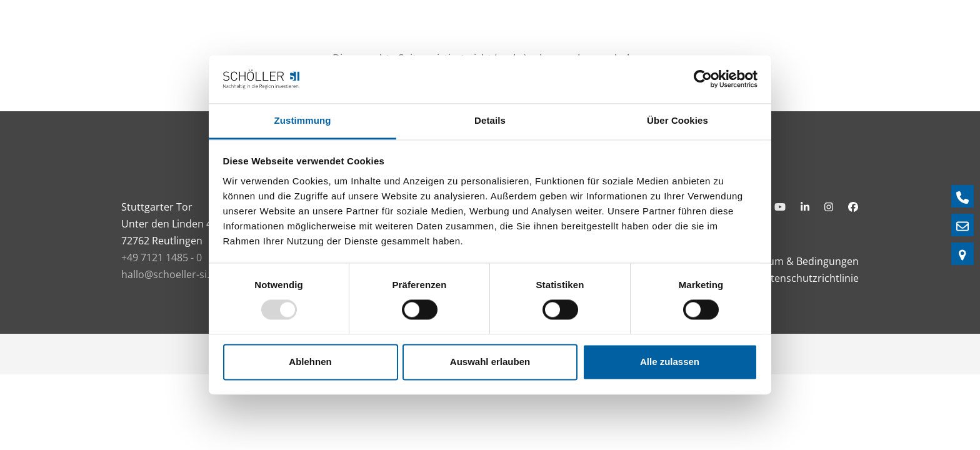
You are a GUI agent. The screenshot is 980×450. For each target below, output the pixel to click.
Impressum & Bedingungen (794, 261)
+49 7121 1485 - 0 (162, 257)
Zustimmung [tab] (303, 120)
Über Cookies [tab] (677, 120)
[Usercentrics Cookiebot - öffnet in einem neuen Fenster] (703, 79)
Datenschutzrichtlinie (808, 278)
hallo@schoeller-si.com (176, 274)
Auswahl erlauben (490, 362)
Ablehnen (310, 362)
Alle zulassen (670, 362)
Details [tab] (490, 120)
